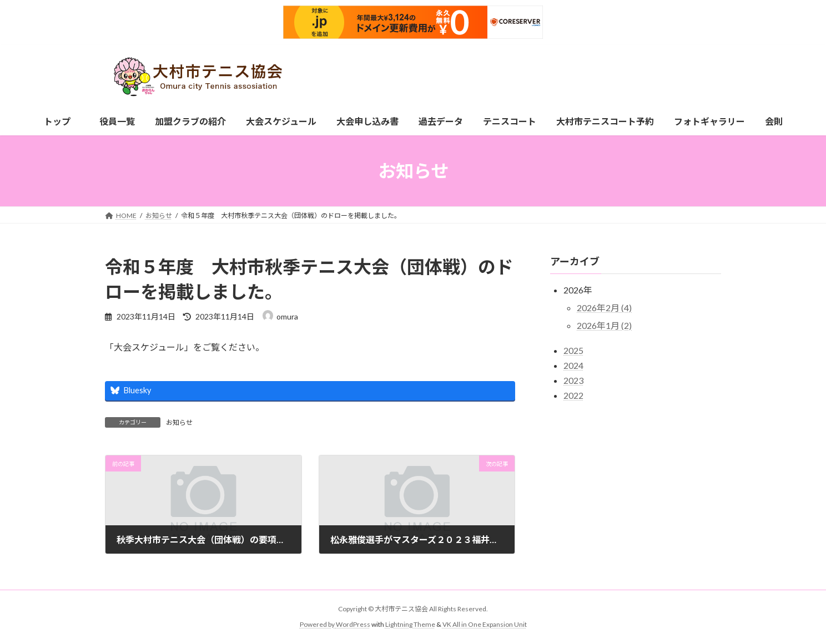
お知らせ (179, 422)
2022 (573, 395)
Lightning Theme (410, 625)
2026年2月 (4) (604, 308)
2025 (573, 350)
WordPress (353, 625)
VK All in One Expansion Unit (485, 625)
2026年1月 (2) (604, 325)
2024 (573, 365)
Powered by (318, 625)
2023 (573, 380)
